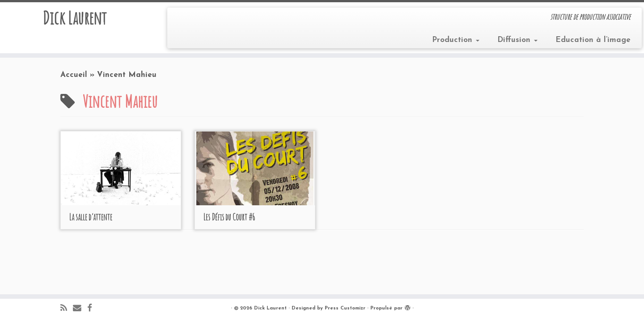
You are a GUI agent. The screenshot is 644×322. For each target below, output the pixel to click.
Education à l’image (593, 40)
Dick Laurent (74, 18)
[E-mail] (80, 309)
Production (456, 40)
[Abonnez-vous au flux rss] (67, 309)
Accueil (74, 75)
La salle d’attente (91, 217)
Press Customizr (345, 308)
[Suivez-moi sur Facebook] (93, 309)
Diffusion (517, 40)
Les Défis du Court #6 (229, 217)
